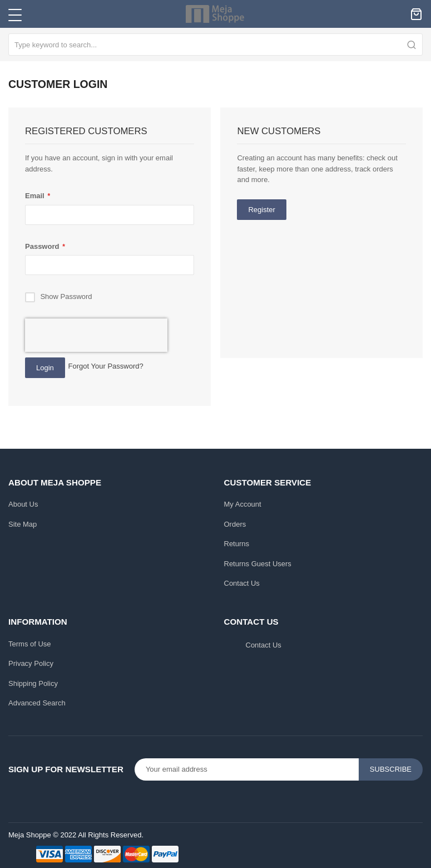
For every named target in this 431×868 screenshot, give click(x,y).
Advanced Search (37, 703)
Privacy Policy (31, 663)
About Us (23, 504)
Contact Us (242, 583)
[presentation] (96, 335)
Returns (237, 544)
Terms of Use (30, 644)
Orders (235, 524)
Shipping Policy (33, 683)
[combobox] (215, 45)
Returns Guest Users (258, 564)
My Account (243, 504)
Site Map (23, 524)
